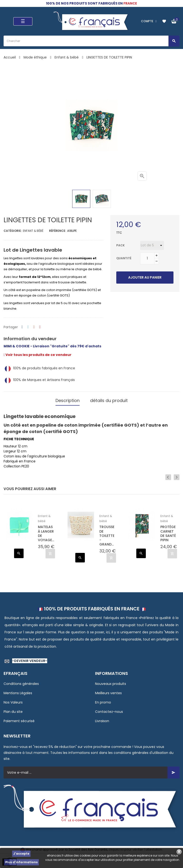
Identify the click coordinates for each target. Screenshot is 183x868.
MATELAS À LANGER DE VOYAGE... (46, 531)
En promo (103, 700)
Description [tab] (68, 399)
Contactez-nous (109, 709)
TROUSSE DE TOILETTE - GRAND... (107, 533)
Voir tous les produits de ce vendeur (38, 355)
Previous (169, 475)
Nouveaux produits (111, 681)
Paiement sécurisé (19, 719)
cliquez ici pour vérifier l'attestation (135, 847)
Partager (22, 327)
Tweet (28, 327)
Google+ (34, 327)
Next (177, 475)
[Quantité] (147, 258)
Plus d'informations (21, 862)
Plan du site (13, 709)
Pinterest (40, 327)
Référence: (58, 231)
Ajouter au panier (145, 277)
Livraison (102, 719)
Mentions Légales (18, 691)
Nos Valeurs (13, 700)
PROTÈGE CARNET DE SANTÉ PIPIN (168, 531)
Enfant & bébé (33, 231)
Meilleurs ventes (108, 691)
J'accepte (21, 854)
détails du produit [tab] (109, 399)
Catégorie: (13, 231)
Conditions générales (21, 681)
